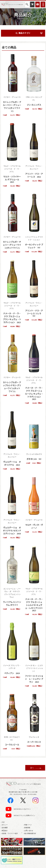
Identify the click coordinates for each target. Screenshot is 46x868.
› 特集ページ (28, 825)
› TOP (3, 822)
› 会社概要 (4, 828)
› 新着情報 (27, 828)
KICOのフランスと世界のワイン (24, 816)
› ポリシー (4, 825)
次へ (32, 768)
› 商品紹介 (4, 831)
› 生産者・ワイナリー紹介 (10, 833)
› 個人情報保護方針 (30, 833)
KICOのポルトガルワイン (22, 809)
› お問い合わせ (28, 831)
